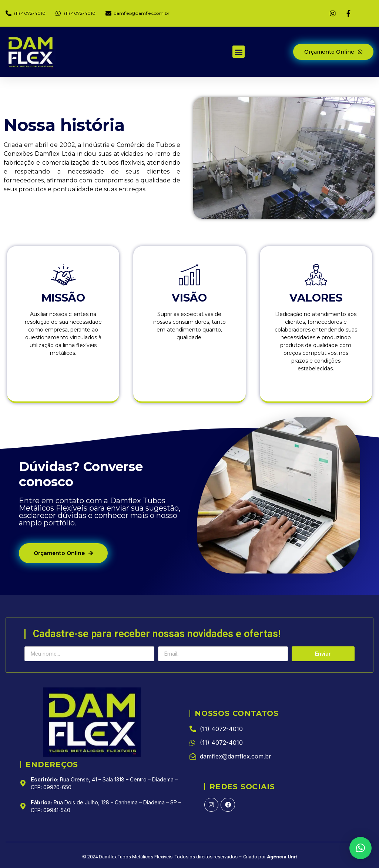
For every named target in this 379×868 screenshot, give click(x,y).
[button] (239, 52)
